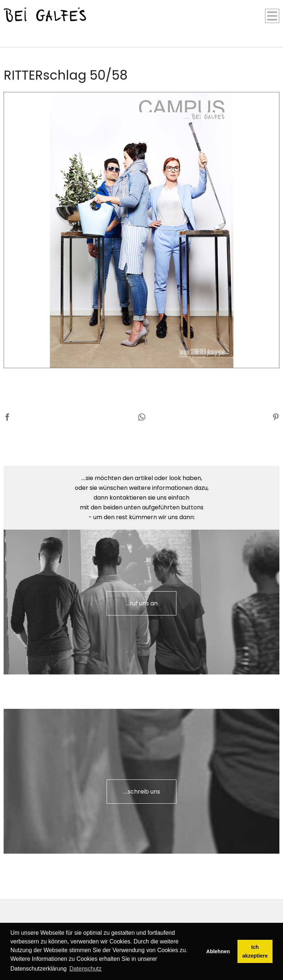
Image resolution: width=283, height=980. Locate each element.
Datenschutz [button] (85, 969)
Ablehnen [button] (218, 951)
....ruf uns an (141, 603)
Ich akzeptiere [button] (255, 951)
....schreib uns (142, 792)
